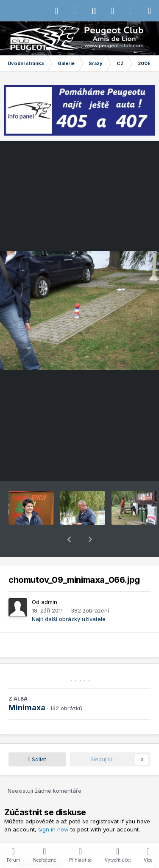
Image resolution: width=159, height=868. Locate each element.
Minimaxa (27, 685)
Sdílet (38, 737)
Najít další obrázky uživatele (69, 597)
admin (49, 580)
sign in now (53, 807)
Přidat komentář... (38, 841)
